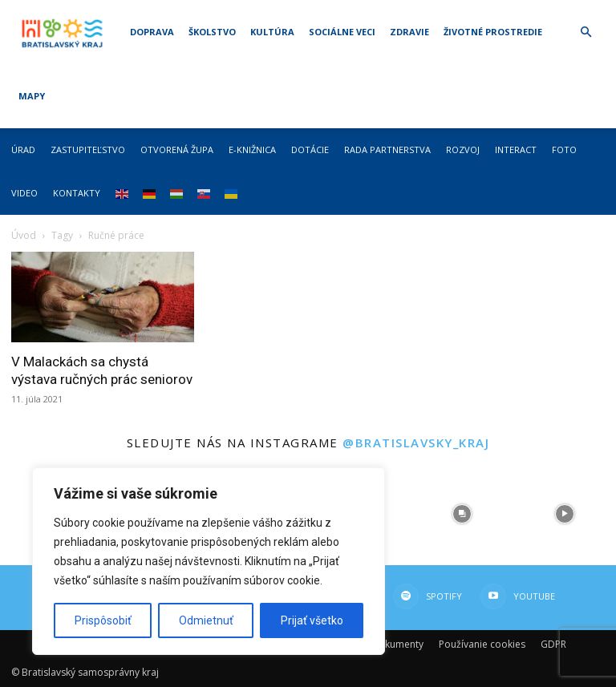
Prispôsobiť (103, 620)
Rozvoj (463, 150)
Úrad (23, 150)
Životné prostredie (493, 32)
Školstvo (212, 32)
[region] (209, 561)
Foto (564, 150)
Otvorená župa (177, 150)
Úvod (24, 235)
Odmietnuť (206, 620)
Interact (516, 150)
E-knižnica (252, 150)
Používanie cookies (482, 644)
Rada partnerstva (387, 150)
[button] (586, 32)
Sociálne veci (342, 32)
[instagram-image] (462, 514)
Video (24, 193)
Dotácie (310, 150)
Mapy (32, 96)
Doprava (152, 32)
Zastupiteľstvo (88, 150)
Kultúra (272, 32)
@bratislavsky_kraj (416, 443)
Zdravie (409, 32)
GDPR (553, 644)
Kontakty (77, 193)
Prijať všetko (312, 620)
